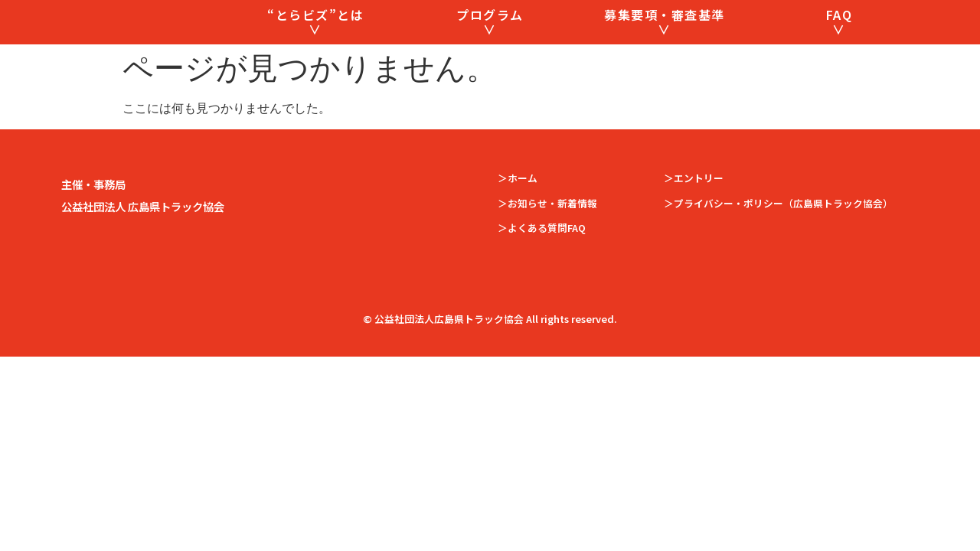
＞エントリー (694, 209)
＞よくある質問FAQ (542, 258)
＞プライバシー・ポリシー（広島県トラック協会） (778, 233)
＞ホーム (518, 209)
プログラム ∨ (490, 37)
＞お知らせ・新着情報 (547, 233)
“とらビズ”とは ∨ (315, 37)
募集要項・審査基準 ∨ (665, 37)
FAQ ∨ (840, 37)
